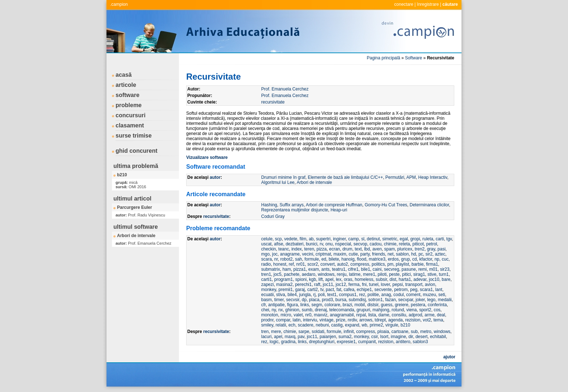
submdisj (357, 300)
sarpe (304, 332)
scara (266, 259)
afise (278, 244)
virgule (392, 325)
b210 (122, 175)
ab (311, 239)
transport (414, 284)
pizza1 (300, 269)
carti (440, 239)
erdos (393, 259)
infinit (348, 332)
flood (362, 259)
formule (312, 259)
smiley (267, 325)
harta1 (405, 279)
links (305, 305)
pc (421, 254)
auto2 (343, 264)
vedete (291, 239)
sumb (307, 310)
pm (390, 264)
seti (442, 295)
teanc (283, 249)
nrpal (361, 315)
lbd (367, 249)
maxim (340, 254)
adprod (415, 315)
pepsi (398, 284)
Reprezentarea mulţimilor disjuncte (295, 210)
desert (421, 337)
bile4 (292, 295)
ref (291, 264)
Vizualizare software (207, 157)
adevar (420, 279)
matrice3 (377, 259)
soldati (318, 332)
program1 (283, 279)
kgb (312, 279)
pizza (322, 249)
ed (324, 259)
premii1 (286, 290)
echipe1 (364, 290)
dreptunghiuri (322, 342)
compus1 (348, 295)
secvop (360, 244)
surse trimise (134, 136)
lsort (384, 337)
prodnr (267, 320)
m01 (433, 269)
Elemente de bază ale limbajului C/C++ (345, 177)
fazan (390, 300)
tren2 (420, 249)
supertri (323, 239)
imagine (398, 337)
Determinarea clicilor (429, 205)
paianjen (328, 337)
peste (394, 274)
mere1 (369, 274)
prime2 (376, 325)
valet (298, 315)
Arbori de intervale (136, 236)
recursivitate (273, 102)
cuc (445, 259)
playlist (403, 264)
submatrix (271, 269)
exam (314, 269)
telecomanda (342, 310)
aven (377, 249)
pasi (442, 249)
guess (387, 305)
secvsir (293, 300)
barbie (417, 264)
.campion (119, 4)
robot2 (287, 259)
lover (385, 284)
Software (414, 58)
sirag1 (419, 274)
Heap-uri (339, 210)
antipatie (276, 305)
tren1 (266, 274)
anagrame (290, 254)
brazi (347, 305)
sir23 (445, 269)
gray (431, 249)
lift (321, 279)
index (296, 249)
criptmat (323, 254)
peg (414, 290)
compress (360, 264)
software (128, 95)
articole (126, 85)
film (303, 239)
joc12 (341, 284)
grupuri (363, 310)
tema (438, 320)
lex (339, 279)
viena (412, 310)
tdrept (380, 320)
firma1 (432, 264)
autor (215, 177)
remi (423, 269)
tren (265, 332)
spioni (301, 279)
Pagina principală (384, 58)
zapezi (268, 284)
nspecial (343, 244)
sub (414, 332)
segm (317, 305)
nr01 (301, 264)
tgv (449, 239)
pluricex (405, 249)
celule (267, 239)
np (437, 259)
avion (430, 284)
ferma (354, 284)
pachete (292, 274)
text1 (332, 295)
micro (286, 315)
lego (431, 300)
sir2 (429, 254)
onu (329, 244)
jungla (305, 295)
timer (279, 300)
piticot (418, 244)
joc (275, 254)
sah (298, 259)
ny (274, 310)
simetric (390, 239)
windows (326, 274)
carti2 (312, 290)
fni (364, 284)
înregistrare (428, 4)
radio (266, 264)
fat (339, 290)
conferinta (437, 305)
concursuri (131, 115)
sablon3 (420, 342)
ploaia (383, 332)
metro (426, 332)
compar (283, 320)
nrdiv (352, 320)
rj (314, 295)
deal (441, 315)
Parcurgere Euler (135, 207)
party (365, 254)
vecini (308, 254)
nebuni (322, 325)
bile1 (365, 269)
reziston (413, 320)
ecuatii (268, 295)
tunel (374, 284)
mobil (360, 305)
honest (280, 264)
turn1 (444, 274)
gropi (415, 239)
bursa (341, 300)
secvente (383, 290)
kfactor (425, 259)
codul (399, 295)
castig (337, 325)
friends (379, 254)
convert (327, 264)
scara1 (426, 290)
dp (304, 300)
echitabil (438, 337)
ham (287, 269)
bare (446, 279)
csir (375, 337)
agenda (396, 320)
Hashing (269, 205)
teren (309, 249)
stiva (281, 295)
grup (405, 259)
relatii (281, 325)
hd (414, 254)
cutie (353, 254)
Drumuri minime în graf (283, 177)
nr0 (308, 315)
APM (411, 177)
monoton (270, 315)
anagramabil (342, 315)
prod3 (327, 300)
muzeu (429, 295)
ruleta (428, 239)
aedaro (308, 274)
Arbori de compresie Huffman (334, 205)
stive (432, 274)
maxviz (320, 315)
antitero (403, 342)
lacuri (266, 337)
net (391, 254)
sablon (402, 254)
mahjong (381, 310)
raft (317, 284)
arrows (366, 320)
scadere (306, 325)
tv (322, 290)
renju (342, 274)
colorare (332, 305)
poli (321, 295)
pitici (406, 274)
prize (341, 320)
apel (329, 279)
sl (363, 239)
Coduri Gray (273, 216)
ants (325, 269)
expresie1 (346, 342)
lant (439, 290)
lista (372, 315)
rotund (398, 310)
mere (276, 332)
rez (362, 295)
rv (321, 244)
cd (415, 259)
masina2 (284, 284)
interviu (310, 320)
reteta (404, 244)
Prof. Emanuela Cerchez (285, 89)
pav (301, 337)
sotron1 (376, 300)
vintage (327, 320)
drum (347, 249)
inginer (339, 239)
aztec (440, 254)
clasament (130, 125)
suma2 (345, 337)
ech (292, 325)
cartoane (400, 332)
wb (364, 325)
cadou (375, 244)
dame (384, 315)
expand (352, 325)
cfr (264, 305)
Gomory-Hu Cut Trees (386, 205)
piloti (382, 274)
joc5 (277, 274)
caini (377, 269)
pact (330, 290)
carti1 (266, 279)
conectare (404, 4)
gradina (288, 342)
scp (278, 239)
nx (281, 310)
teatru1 (339, 269)
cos (437, 310)
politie (373, 295)
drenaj (321, 310)
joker (420, 300)
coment (413, 295)
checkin (269, 249)
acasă (124, 75)
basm (266, 300)
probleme (129, 105)
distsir (373, 305)
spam (390, 249)
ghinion (293, 310)
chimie (390, 244)
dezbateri (294, 244)
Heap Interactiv (433, 177)
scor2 (312, 264)
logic (274, 342)
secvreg (392, 269)
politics (378, 264)
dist (393, 279)
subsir (381, 279)
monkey (269, 290)
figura (292, 305)
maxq (290, 337)
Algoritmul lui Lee (278, 182)
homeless (364, 279)
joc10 (434, 279)
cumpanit (367, 342)
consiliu (399, 315)
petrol (431, 244)
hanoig (348, 259)
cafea (349, 290)
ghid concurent (137, 151)
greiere (402, 305)
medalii (445, 300)
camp (353, 239)
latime (355, 274)
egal (404, 239)
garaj (300, 290)
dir (411, 337)
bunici (311, 244)
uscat (266, 244)
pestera (418, 305)
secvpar (406, 300)
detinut (373, 239)
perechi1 (303, 284)
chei (265, 310)
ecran (334, 249)
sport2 (425, 310)
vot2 (427, 320)
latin (297, 320)
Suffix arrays (292, 205)
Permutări (395, 177)
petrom (401, 290)
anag (386, 295)
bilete (334, 259)
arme (429, 315)
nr (276, 259)
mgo (265, 254)
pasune (409, 269)
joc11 (328, 284)
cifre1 (353, 269)
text (358, 249)
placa (314, 300)
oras (348, 279)
